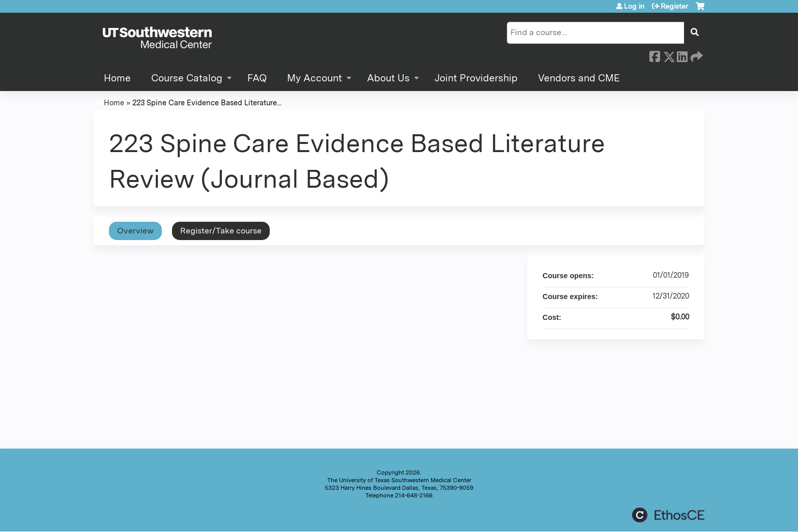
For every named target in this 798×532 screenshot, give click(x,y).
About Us (388, 78)
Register (674, 6)
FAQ (257, 78)
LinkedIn (682, 55)
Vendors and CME (579, 78)
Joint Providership (476, 78)
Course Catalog (187, 78)
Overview (135, 231)
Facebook (654, 55)
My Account (315, 78)
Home (117, 78)
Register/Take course (221, 231)
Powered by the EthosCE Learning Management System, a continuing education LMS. (668, 515)
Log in (634, 6)
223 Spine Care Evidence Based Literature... (207, 102)
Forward (696, 55)
